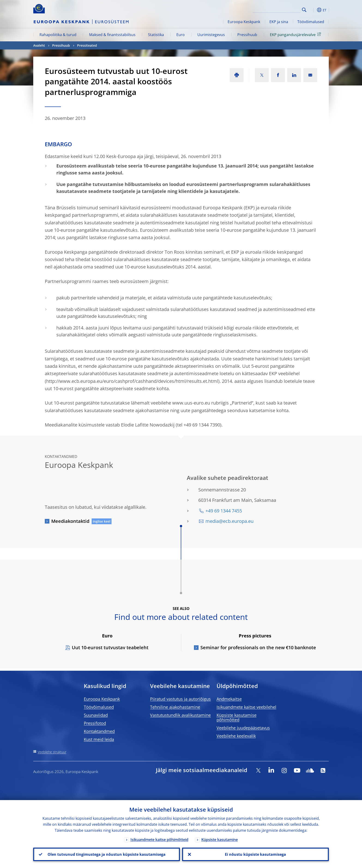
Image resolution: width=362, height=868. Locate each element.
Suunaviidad (96, 715)
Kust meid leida (99, 739)
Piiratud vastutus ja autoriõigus (180, 699)
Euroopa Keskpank (244, 22)
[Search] (277, 9)
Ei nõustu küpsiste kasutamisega (255, 854)
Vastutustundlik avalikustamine (180, 715)
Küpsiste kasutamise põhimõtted (237, 717)
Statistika (156, 35)
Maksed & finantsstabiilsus (112, 35)
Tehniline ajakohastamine (175, 707)
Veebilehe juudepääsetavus (243, 728)
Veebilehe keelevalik (236, 736)
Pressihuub (247, 35)
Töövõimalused (311, 22)
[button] (313, 10)
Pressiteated (87, 45)
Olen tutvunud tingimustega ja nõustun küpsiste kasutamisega (107, 854)
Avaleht (39, 45)
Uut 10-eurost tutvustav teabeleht (110, 647)
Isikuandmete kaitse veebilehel (246, 707)
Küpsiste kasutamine (220, 840)
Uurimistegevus (211, 35)
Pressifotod (95, 723)
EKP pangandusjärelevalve (296, 34)
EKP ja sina (279, 22)
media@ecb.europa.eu (229, 521)
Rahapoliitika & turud (58, 35)
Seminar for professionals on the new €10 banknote (258, 647)
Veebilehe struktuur (52, 752)
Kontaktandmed (99, 731)
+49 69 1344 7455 (224, 511)
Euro (181, 35)
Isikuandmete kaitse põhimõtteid (159, 840)
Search (304, 10)
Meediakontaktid (70, 521)
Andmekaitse (229, 699)
